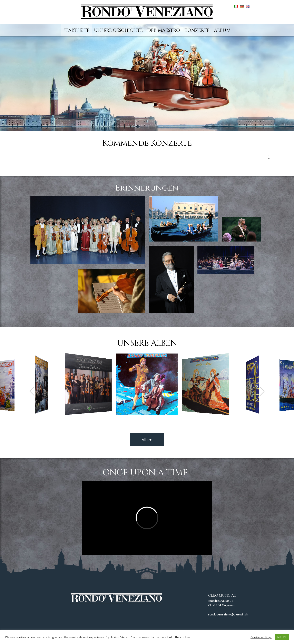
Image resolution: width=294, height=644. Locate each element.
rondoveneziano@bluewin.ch (228, 614)
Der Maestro (164, 30)
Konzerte (197, 30)
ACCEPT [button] (282, 637)
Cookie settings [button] (261, 637)
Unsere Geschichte (118, 30)
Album (222, 30)
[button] (262, 391)
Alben (147, 439)
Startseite (76, 30)
